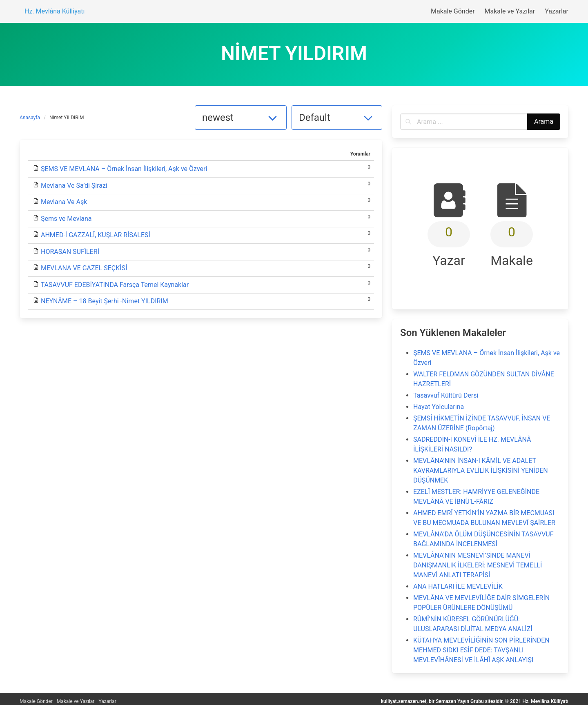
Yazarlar (107, 701)
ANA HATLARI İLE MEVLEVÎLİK (458, 586)
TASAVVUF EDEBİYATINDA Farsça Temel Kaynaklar (115, 285)
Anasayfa (30, 118)
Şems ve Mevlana (66, 219)
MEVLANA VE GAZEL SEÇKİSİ (84, 268)
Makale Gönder (36, 701)
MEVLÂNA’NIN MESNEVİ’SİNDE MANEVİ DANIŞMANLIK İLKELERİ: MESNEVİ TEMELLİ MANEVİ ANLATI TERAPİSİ (478, 565)
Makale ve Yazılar (76, 701)
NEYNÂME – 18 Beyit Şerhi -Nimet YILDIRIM (105, 301)
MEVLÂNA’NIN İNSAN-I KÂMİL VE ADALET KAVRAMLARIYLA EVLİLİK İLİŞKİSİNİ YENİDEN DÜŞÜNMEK (481, 470)
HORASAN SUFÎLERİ (70, 252)
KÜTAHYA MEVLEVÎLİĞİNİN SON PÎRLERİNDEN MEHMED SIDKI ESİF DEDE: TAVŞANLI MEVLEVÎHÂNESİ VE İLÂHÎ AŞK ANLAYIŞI (481, 650)
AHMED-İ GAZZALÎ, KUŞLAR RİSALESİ (96, 235)
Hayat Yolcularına (439, 407)
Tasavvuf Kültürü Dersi (446, 395)
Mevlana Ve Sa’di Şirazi (74, 186)
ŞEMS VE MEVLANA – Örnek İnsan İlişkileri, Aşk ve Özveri (124, 169)
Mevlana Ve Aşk (64, 202)
